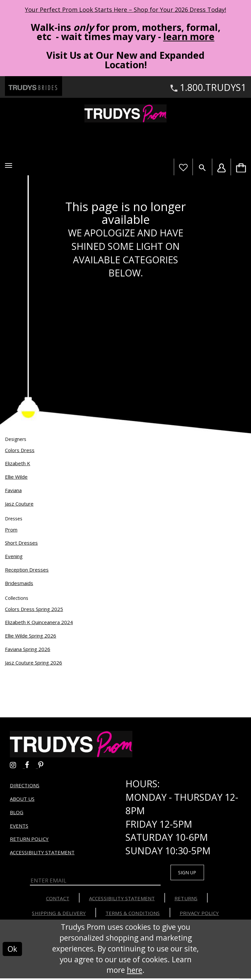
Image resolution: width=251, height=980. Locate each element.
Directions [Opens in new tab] (25, 785)
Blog (17, 812)
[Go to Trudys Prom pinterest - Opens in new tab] (44, 764)
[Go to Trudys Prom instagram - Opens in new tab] (17, 764)
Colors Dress (20, 450)
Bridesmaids (19, 583)
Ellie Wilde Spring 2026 (31, 636)
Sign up (191, 873)
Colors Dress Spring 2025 (34, 609)
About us (22, 799)
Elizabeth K (18, 463)
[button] (9, 165)
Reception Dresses (27, 570)
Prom (11, 530)
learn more (189, 36)
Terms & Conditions (133, 915)
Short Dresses (21, 543)
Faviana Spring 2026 (28, 649)
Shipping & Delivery (59, 915)
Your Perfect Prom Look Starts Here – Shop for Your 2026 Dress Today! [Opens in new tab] (126, 10)
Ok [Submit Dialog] (12, 951)
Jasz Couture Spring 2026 (34, 663)
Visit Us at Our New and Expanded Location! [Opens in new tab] (126, 60)
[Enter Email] (95, 881)
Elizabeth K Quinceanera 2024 (39, 622)
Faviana (13, 490)
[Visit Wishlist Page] (183, 167)
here (135, 972)
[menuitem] (241, 167)
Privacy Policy (199, 915)
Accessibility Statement (42, 852)
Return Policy (29, 839)
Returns (186, 900)
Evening (14, 556)
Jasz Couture (19, 504)
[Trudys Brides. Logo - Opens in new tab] (34, 86)
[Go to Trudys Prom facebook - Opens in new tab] (32, 764)
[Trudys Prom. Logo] (126, 113)
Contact (58, 900)
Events (19, 826)
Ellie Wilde (16, 477)
